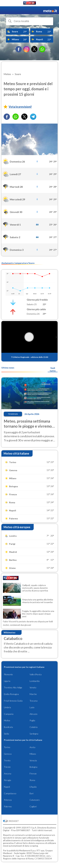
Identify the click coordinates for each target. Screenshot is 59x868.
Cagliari (33, 806)
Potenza (8, 800)
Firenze (33, 774)
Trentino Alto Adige (13, 687)
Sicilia (6, 734)
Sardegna (34, 734)
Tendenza (13, 414)
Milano (33, 754)
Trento (7, 760)
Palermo (8, 806)
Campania (9, 714)
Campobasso (10, 793)
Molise (7, 720)
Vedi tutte (53, 369)
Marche (33, 694)
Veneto (33, 687)
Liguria (7, 681)
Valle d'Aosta (36, 674)
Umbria (7, 707)
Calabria (34, 727)
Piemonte (8, 674)
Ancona (8, 774)
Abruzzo (34, 714)
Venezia (33, 760)
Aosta (32, 747)
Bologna (33, 767)
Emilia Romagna (11, 694)
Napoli (7, 787)
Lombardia (35, 681)
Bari (32, 793)
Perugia (7, 780)
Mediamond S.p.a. (28, 850)
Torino (7, 747)
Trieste (7, 767)
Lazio (32, 707)
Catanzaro (35, 800)
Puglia (32, 720)
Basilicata (8, 727)
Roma (32, 780)
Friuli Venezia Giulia (13, 701)
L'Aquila (33, 787)
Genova (8, 754)
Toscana (34, 701)
